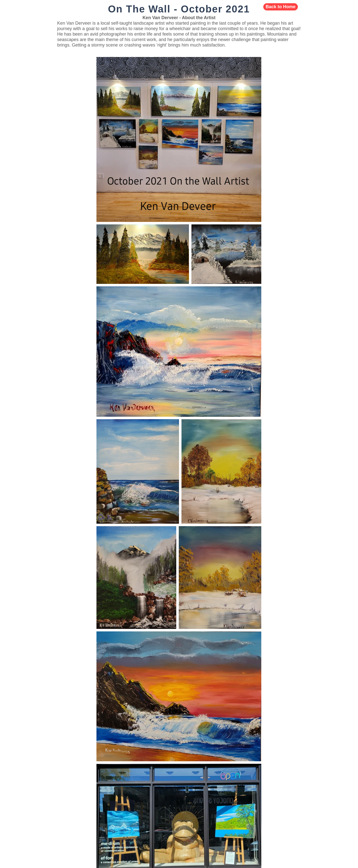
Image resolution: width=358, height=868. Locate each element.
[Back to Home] (281, 7)
